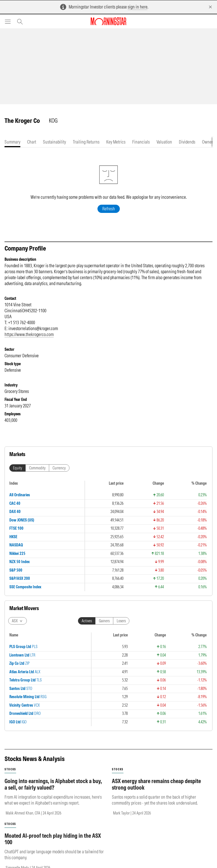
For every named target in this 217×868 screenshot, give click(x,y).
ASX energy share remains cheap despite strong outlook (156, 784)
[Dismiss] (210, 7)
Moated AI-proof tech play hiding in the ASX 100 (53, 839)
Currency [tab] (59, 468)
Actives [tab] (87, 621)
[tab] (12, 142)
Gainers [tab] (104, 621)
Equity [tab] (18, 468)
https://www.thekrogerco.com (29, 334)
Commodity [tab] (37, 468)
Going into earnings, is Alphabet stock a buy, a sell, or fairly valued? (53, 784)
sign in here (138, 7)
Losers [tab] (121, 621)
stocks (10, 769)
